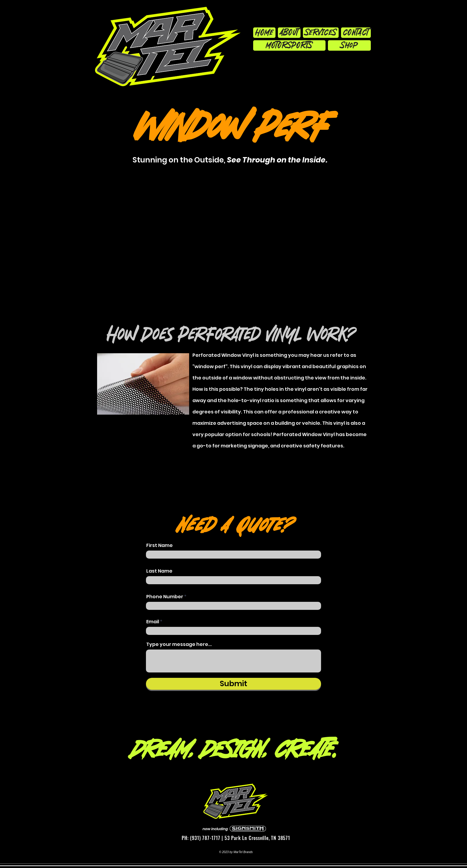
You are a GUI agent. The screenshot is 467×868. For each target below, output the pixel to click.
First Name (159, 545)
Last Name (159, 571)
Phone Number (165, 597)
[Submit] (233, 684)
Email (153, 622)
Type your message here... (179, 644)
